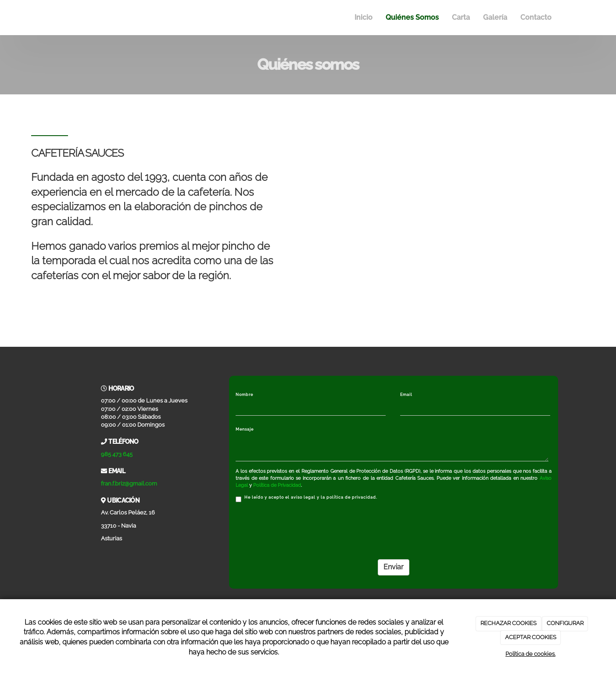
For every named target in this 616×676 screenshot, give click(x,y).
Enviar (394, 567)
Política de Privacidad (277, 485)
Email (406, 395)
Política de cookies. (530, 654)
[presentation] (302, 528)
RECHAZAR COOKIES (509, 623)
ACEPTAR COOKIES (531, 637)
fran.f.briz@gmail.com (129, 484)
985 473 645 (117, 454)
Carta (461, 17)
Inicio (364, 17)
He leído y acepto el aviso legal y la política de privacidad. (306, 499)
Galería (495, 17)
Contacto (536, 17)
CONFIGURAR (565, 623)
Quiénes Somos (412, 17)
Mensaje (245, 429)
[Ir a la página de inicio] (56, 18)
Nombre (244, 395)
